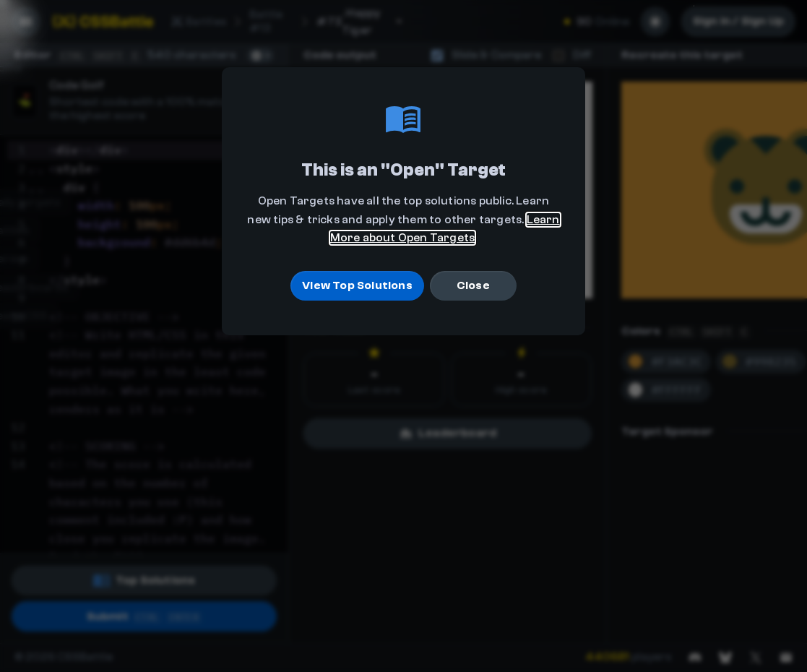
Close (473, 286)
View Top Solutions (357, 286)
